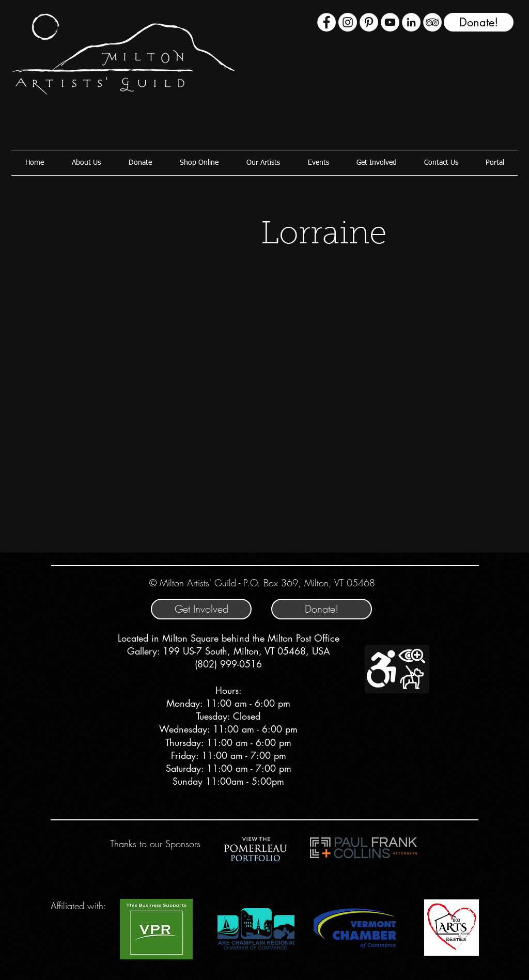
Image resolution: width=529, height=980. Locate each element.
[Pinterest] (369, 22)
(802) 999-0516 (228, 664)
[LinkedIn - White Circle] (411, 22)
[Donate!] (479, 22)
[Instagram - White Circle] (348, 22)
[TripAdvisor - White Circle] (432, 22)
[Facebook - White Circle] (326, 22)
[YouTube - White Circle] (390, 22)
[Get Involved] (201, 609)
